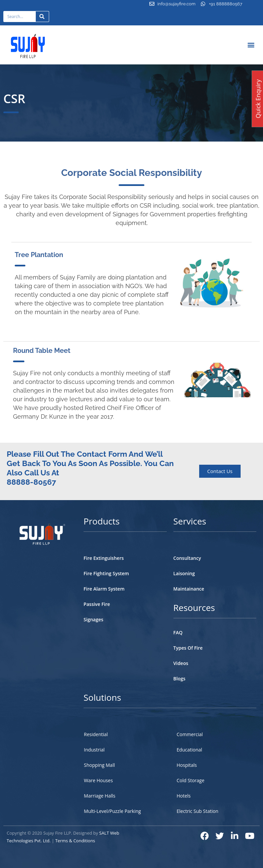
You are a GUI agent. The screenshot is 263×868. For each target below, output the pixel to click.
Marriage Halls (100, 796)
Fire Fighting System (106, 573)
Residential (96, 734)
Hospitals (187, 765)
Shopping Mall (99, 765)
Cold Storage (191, 780)
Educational (189, 750)
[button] (251, 45)
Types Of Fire (188, 648)
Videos (181, 663)
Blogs (179, 679)
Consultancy (187, 558)
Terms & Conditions (75, 841)
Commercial (190, 734)
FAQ (178, 632)
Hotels (184, 796)
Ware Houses (98, 780)
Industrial (94, 750)
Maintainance (189, 589)
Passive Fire (97, 604)
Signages (93, 619)
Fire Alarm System (104, 589)
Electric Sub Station (198, 811)
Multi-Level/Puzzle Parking (112, 811)
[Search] (42, 17)
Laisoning (184, 573)
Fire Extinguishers (104, 558)
